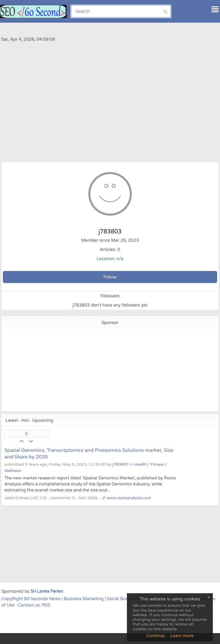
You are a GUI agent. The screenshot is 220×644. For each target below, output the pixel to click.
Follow (110, 277)
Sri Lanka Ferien (47, 591)
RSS (46, 605)
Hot (25, 420)
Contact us (29, 605)
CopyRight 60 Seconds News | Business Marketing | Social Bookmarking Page (80, 599)
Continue (155, 636)
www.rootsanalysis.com (129, 498)
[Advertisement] (110, 93)
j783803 (121, 464)
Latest (12, 420)
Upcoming (43, 420)
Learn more (182, 636)
